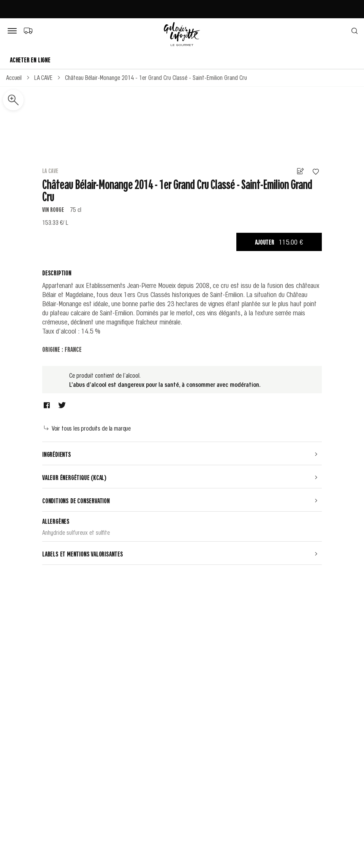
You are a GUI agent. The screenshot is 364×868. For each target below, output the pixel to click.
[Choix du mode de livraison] (28, 30)
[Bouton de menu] (14, 31)
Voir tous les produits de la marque (87, 428)
